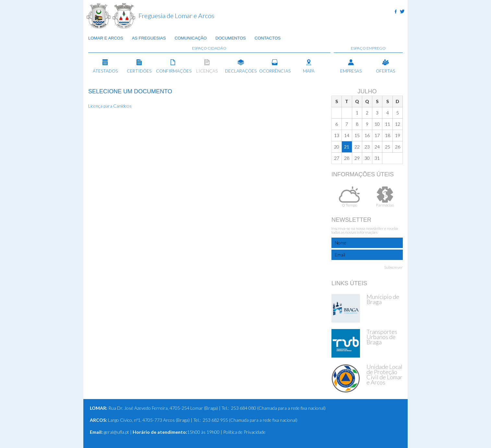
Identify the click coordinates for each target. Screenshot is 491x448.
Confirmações (173, 66)
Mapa (309, 66)
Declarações (241, 66)
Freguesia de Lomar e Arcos (176, 16)
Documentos (231, 38)
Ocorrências (275, 66)
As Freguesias (149, 38)
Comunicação (191, 38)
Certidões (139, 66)
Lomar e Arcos (106, 38)
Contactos (268, 38)
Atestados (105, 66)
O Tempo (349, 197)
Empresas (351, 66)
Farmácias (385, 197)
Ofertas (385, 66)
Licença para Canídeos (110, 106)
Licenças (207, 66)
